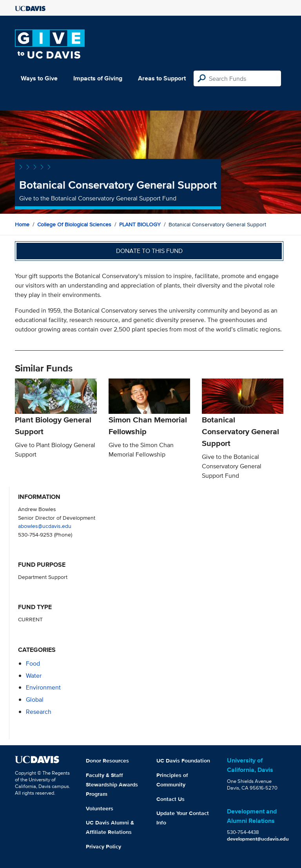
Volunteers (100, 808)
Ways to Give (39, 78)
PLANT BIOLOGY (140, 224)
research (39, 712)
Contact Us (170, 799)
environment (43, 687)
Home (22, 224)
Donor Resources (107, 761)
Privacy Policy (103, 846)
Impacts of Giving (98, 78)
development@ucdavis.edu (258, 839)
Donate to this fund (149, 251)
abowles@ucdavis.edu (45, 526)
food (33, 663)
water (34, 676)
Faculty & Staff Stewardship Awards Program (112, 784)
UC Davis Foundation (183, 761)
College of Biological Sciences (74, 224)
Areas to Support (162, 78)
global (35, 700)
